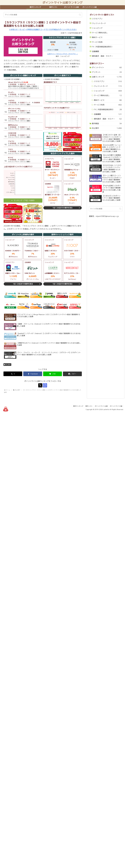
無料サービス (97, 37)
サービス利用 (97, 42)
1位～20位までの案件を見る (62, 208)
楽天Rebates (13, 125)
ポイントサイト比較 (101, 406)
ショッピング (97, 28)
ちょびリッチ (13, 117)
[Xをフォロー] (40, 385)
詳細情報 (37, 103)
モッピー (11, 92)
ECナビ (11, 158)
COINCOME (12, 133)
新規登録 (13, 84)
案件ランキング (78, 406)
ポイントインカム (14, 109)
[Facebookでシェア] (33, 374)
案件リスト (89, 406)
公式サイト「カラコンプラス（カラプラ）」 (63, 54)
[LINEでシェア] (53, 374)
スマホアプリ (97, 19)
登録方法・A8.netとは (27, 84)
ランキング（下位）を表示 (24, 201)
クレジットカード (99, 23)
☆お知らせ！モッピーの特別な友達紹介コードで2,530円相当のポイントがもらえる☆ (43, 29)
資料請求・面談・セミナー (102, 56)
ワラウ (10, 149)
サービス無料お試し (100, 33)
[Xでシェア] (13, 374)
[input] (43, 15)
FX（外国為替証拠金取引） (102, 47)
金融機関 (95, 51)
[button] (80, 15)
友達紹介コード (25, 94)
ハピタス (11, 101)
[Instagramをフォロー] (45, 385)
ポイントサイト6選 (116, 406)
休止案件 (7, 365)
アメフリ (11, 141)
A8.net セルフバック (16, 82)
